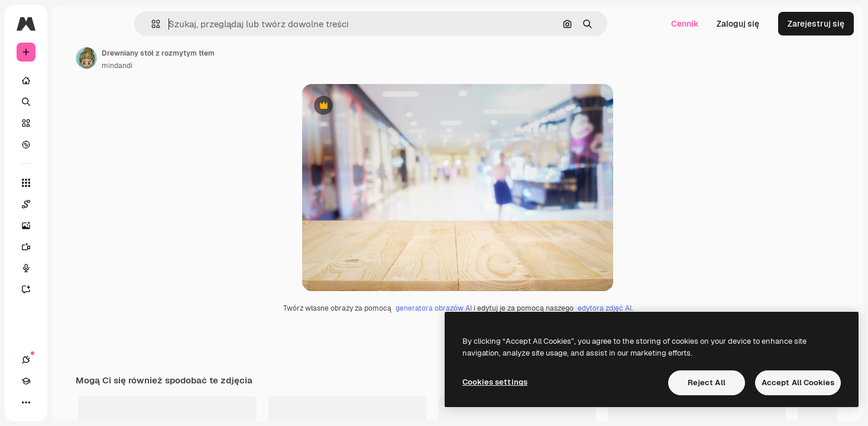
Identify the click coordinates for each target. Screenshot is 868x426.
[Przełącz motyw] (69, 402)
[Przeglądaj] (71, 144)
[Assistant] (71, 289)
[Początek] (71, 80)
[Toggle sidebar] (116, 24)
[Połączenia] (26, 402)
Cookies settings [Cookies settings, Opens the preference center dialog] (495, 382)
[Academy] (47, 402)
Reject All (707, 383)
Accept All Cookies (798, 383)
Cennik (685, 24)
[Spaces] (71, 204)
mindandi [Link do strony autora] (207, 66)
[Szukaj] (71, 102)
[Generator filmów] (71, 247)
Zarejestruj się (816, 24)
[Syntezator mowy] (71, 268)
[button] (196, 24)
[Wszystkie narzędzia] (71, 183)
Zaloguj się (738, 24)
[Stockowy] (71, 123)
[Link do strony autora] (176, 58)
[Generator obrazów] (71, 225)
